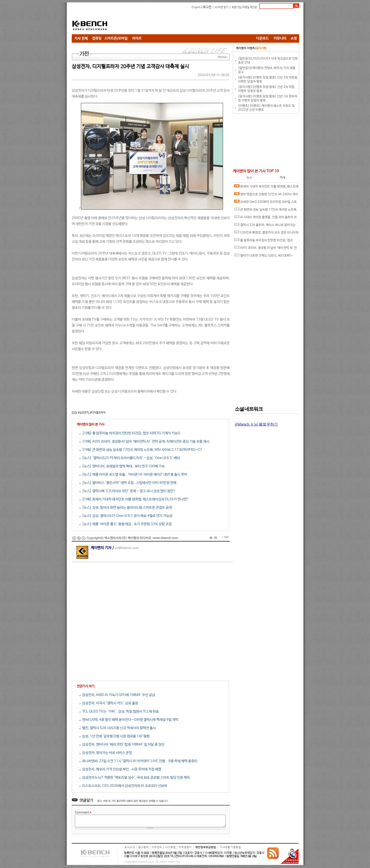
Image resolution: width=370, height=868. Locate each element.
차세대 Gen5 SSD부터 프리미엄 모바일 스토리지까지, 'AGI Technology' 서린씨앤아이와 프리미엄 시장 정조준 (266, 203)
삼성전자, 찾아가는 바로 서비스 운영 (106, 753)
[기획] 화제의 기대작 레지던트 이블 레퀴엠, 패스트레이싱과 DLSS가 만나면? (134, 499)
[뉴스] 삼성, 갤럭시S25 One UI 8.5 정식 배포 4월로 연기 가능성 (126, 516)
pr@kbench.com (127, 548)
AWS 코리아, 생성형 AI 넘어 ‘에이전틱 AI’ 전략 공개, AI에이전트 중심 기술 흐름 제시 (265, 249)
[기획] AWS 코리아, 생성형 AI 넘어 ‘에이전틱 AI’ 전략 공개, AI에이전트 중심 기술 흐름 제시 (144, 441)
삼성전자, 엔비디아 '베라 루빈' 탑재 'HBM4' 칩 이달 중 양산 (122, 744)
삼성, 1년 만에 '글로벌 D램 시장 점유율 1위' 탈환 (115, 736)
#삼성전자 (83, 413)
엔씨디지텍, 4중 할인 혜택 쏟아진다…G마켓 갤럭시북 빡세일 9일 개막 (129, 720)
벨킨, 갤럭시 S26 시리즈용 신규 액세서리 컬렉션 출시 (118, 728)
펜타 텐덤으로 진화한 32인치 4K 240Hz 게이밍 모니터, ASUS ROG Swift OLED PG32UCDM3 (266, 195)
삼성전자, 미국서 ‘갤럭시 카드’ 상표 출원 (109, 703)
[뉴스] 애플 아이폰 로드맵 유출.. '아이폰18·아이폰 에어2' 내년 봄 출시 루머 (133, 474)
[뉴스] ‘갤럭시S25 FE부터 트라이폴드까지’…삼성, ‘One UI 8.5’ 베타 (130, 458)
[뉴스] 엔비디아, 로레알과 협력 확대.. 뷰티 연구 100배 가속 (122, 466)
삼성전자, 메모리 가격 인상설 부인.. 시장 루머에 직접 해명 (120, 769)
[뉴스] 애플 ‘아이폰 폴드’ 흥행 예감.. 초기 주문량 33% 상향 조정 (126, 524)
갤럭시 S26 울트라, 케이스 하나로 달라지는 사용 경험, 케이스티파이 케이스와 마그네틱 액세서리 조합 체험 (266, 226)
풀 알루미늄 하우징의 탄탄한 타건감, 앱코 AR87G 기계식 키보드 (263, 241)
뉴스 (249, 178)
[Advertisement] (213, 22)
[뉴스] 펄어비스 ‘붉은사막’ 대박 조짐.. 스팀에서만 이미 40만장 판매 (128, 483)
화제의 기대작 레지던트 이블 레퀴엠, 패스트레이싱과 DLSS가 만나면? (266, 188)
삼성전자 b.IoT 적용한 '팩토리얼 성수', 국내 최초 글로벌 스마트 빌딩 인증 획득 (135, 777)
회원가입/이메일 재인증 (244, 7)
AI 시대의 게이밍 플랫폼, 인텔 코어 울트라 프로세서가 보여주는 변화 (265, 218)
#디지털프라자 (98, 413)
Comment (83, 813)
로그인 (207, 7)
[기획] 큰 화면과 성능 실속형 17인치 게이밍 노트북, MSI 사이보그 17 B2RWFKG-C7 (141, 450)
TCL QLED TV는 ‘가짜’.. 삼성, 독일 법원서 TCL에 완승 (119, 711)
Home (222, 57)
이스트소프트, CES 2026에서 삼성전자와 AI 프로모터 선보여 (123, 786)
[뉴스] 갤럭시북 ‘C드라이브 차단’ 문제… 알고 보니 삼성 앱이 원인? (128, 491)
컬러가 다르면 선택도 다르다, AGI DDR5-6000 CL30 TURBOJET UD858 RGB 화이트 (264, 257)
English (196, 7)
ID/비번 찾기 (222, 7)
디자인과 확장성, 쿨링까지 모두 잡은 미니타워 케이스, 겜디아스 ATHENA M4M (266, 234)
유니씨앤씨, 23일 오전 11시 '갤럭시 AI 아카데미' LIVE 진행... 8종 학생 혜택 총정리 (138, 761)
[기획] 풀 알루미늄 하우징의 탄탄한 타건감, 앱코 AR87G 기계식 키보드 (130, 433)
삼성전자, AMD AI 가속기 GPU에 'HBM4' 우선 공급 (117, 695)
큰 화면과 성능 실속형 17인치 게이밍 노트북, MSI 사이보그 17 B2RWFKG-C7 (266, 211)
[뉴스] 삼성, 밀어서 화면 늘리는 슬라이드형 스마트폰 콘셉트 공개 (126, 508)
